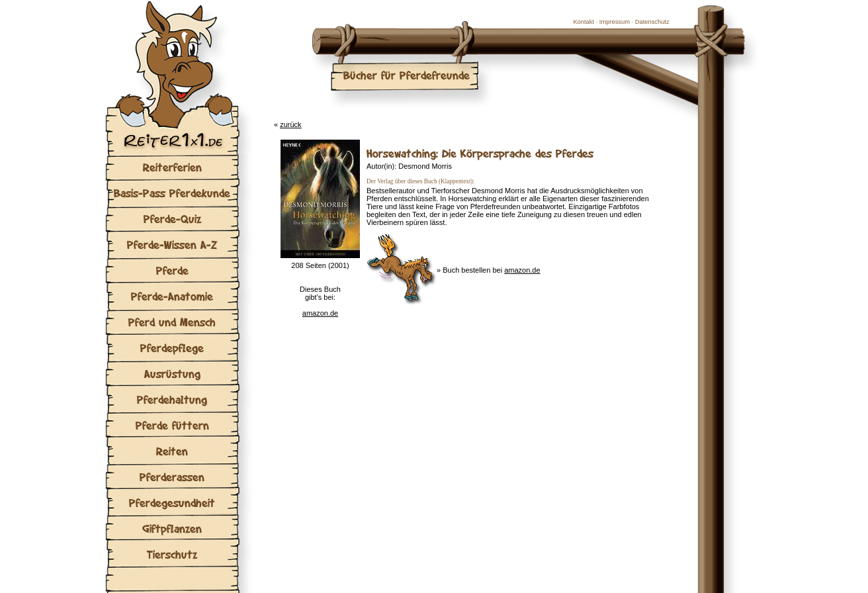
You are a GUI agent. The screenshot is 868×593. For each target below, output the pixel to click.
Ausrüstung (172, 374)
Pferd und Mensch (172, 322)
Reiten (172, 451)
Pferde (172, 270)
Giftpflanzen (172, 528)
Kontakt (584, 22)
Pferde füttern (172, 425)
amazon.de (320, 313)
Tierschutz (172, 554)
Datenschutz (652, 22)
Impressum (615, 22)
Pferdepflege (172, 348)
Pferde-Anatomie (172, 296)
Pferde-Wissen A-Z (172, 245)
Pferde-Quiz (172, 219)
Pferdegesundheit (172, 503)
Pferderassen (172, 477)
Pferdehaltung (172, 399)
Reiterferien (172, 167)
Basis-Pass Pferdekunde (172, 193)
